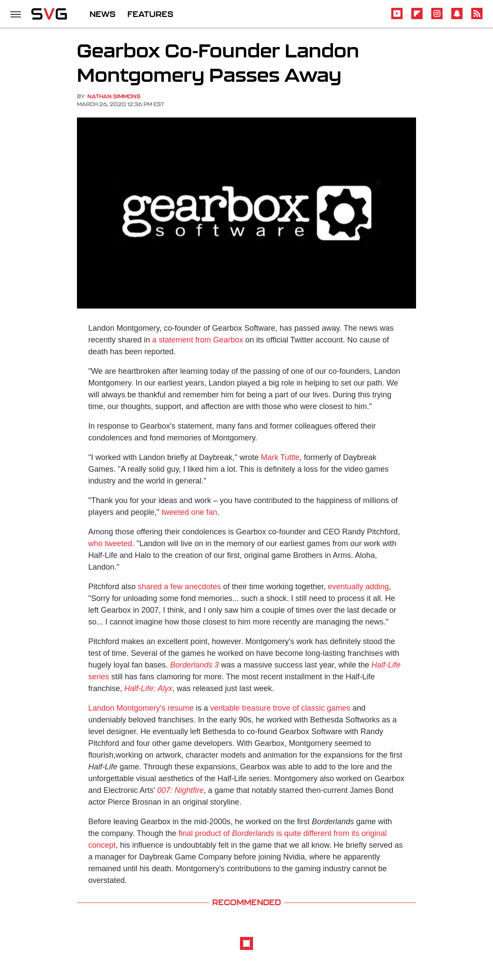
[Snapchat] (457, 18)
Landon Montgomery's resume (141, 708)
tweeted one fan (190, 512)
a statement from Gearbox (198, 340)
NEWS (103, 14)
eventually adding (358, 587)
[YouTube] (397, 18)
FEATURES (150, 14)
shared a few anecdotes (179, 587)
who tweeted (110, 544)
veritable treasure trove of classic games (280, 708)
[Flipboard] (417, 18)
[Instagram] (437, 18)
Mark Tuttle (280, 457)
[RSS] (477, 18)
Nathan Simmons (114, 96)
